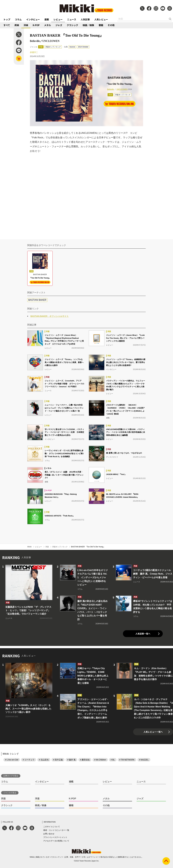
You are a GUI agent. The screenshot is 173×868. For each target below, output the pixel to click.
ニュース (72, 19)
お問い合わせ (49, 834)
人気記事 (85, 19)
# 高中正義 (58, 760)
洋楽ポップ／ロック (53, 47)
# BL (113, 760)
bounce (72, 47)
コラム (18, 19)
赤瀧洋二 (34, 52)
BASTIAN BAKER (37, 300)
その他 (111, 25)
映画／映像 (88, 25)
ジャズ (59, 25)
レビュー (58, 19)
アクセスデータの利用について (56, 841)
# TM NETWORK (127, 760)
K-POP (36, 25)
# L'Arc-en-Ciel (12, 760)
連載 (47, 19)
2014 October (83, 47)
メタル (48, 25)
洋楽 (26, 25)
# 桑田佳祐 (85, 760)
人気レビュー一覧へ (153, 732)
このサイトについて (52, 827)
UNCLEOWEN (122, 89)
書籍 (101, 25)
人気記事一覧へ (143, 634)
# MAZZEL (144, 760)
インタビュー (33, 19)
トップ (7, 19)
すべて (7, 25)
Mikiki (29, 547)
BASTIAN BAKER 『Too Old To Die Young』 (88, 547)
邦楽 (17, 25)
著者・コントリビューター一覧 (56, 830)
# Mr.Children (100, 760)
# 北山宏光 (44, 760)
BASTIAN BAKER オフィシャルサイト (50, 316)
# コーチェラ (29, 760)
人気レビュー (101, 19)
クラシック (72, 25)
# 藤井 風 (71, 760)
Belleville (110, 89)
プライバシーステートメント (55, 837)
